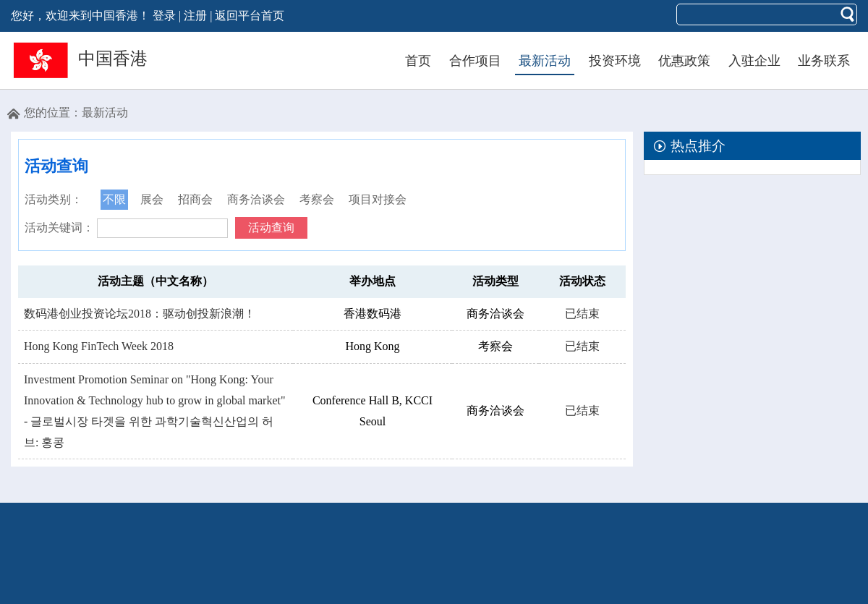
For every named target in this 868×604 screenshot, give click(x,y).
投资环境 (615, 61)
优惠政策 (684, 61)
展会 (152, 199)
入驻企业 (754, 61)
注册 (195, 16)
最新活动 (545, 61)
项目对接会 (378, 199)
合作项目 (475, 61)
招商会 (195, 199)
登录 (164, 16)
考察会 (317, 199)
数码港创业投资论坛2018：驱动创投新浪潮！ (140, 314)
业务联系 (824, 61)
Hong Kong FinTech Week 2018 (99, 346)
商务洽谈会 (256, 199)
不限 (114, 199)
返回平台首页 (250, 16)
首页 (418, 61)
